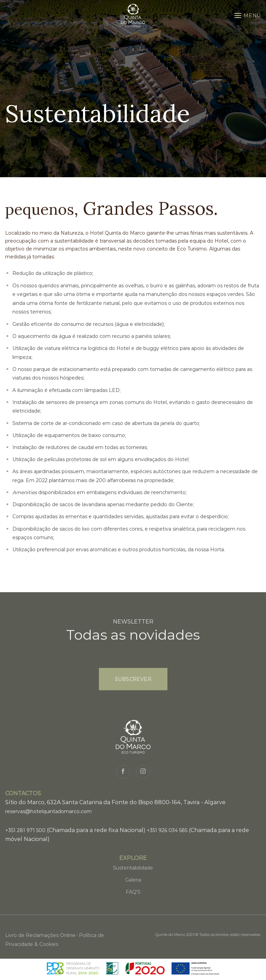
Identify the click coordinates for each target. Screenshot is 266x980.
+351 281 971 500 (25, 830)
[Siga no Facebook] (123, 772)
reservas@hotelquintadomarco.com (48, 811)
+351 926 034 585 (167, 830)
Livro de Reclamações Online (40, 935)
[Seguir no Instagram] (143, 772)
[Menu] (247, 15)
